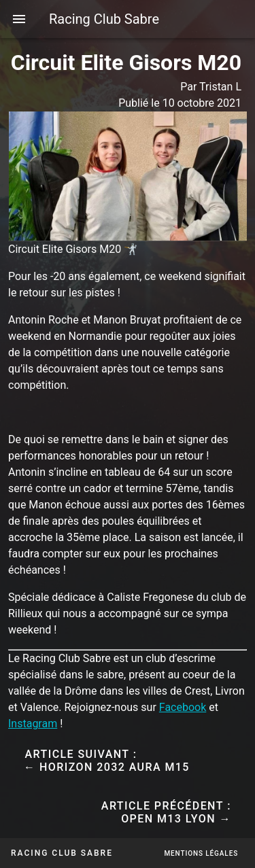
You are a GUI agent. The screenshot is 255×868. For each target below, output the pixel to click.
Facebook (183, 707)
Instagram (33, 724)
